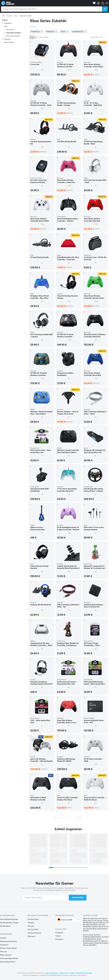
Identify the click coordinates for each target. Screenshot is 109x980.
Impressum (4, 945)
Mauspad (31, 936)
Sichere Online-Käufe (8, 948)
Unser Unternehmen (51, 973)
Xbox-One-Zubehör (13, 36)
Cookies (3, 938)
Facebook (59, 933)
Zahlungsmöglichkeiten (9, 958)
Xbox (16, 16)
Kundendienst (5, 926)
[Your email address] (45, 898)
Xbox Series (10, 30)
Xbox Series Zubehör (26, 16)
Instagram (59, 939)
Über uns (3, 952)
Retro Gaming (9, 42)
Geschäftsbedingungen (9, 919)
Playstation (8, 23)
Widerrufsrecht (6, 955)
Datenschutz (64, 973)
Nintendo (7, 39)
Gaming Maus (33, 919)
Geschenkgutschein (8, 962)
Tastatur (31, 923)
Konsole (9, 16)
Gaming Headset (34, 933)
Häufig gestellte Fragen (9, 923)
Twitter (58, 936)
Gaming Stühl (33, 930)
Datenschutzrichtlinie (8, 941)
